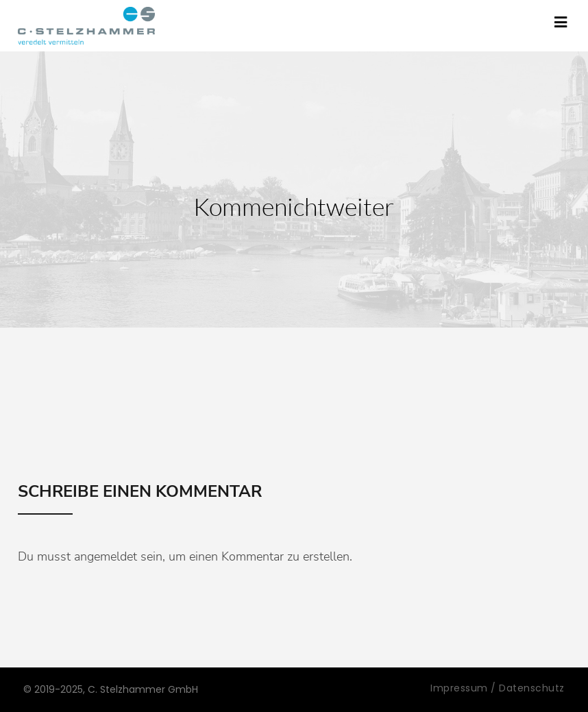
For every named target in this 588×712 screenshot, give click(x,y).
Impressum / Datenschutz (498, 688)
